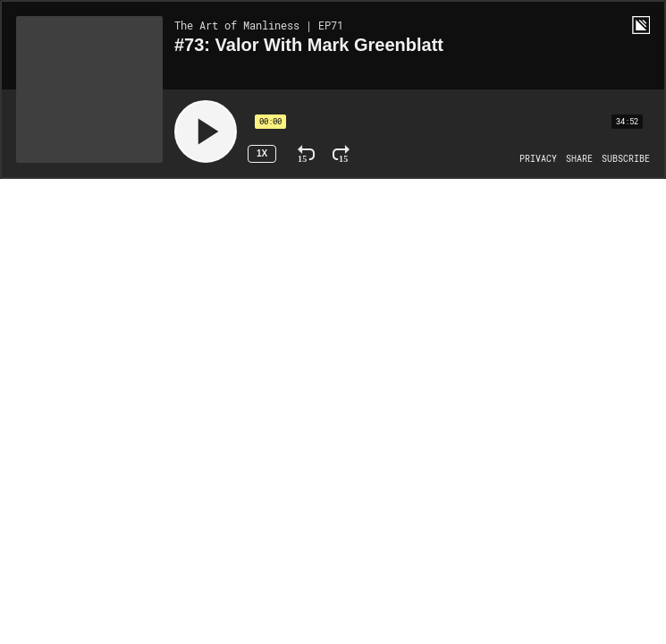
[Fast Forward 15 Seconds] (341, 154)
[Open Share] (579, 159)
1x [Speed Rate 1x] (262, 153)
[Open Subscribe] (626, 159)
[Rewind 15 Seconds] (306, 154)
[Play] (206, 131)
